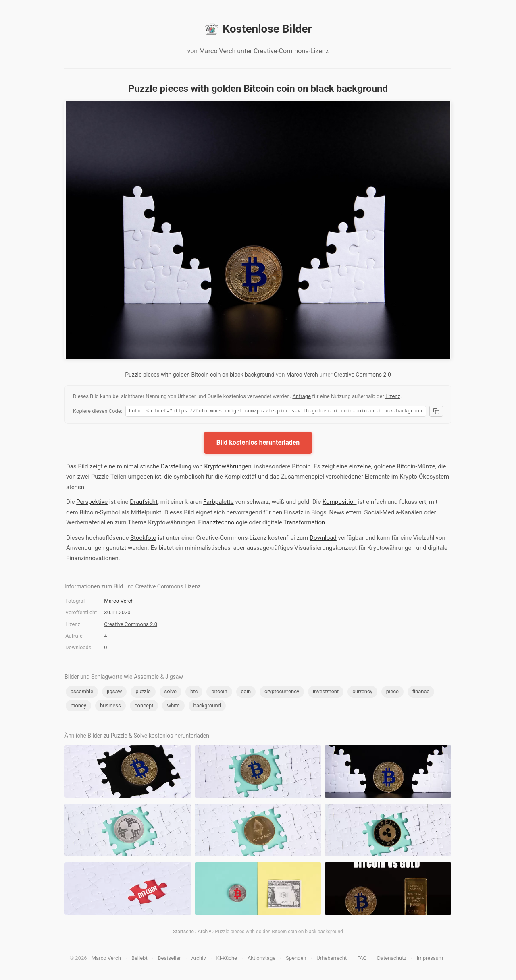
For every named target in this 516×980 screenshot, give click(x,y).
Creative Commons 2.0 (362, 375)
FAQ (362, 959)
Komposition (340, 503)
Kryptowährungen (228, 468)
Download (323, 539)
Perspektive (92, 503)
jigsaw (114, 693)
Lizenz (393, 396)
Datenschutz (391, 959)
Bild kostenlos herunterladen (258, 444)
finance (421, 693)
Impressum (430, 959)
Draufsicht (144, 503)
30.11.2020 (117, 614)
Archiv (204, 933)
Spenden (296, 959)
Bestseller (170, 959)
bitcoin (219, 693)
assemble (82, 693)
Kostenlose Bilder (258, 29)
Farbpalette (218, 503)
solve (171, 693)
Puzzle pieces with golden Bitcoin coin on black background (200, 375)
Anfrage (302, 396)
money (78, 707)
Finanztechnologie (223, 524)
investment (326, 693)
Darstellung (176, 468)
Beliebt (139, 959)
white (173, 707)
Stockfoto (143, 539)
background (207, 707)
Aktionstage (261, 959)
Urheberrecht (332, 959)
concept (144, 707)
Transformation (304, 524)
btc (194, 693)
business (110, 707)
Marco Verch (302, 375)
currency (362, 693)
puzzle (143, 693)
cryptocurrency (282, 693)
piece (392, 693)
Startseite (183, 933)
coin (246, 693)
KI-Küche (227, 959)
